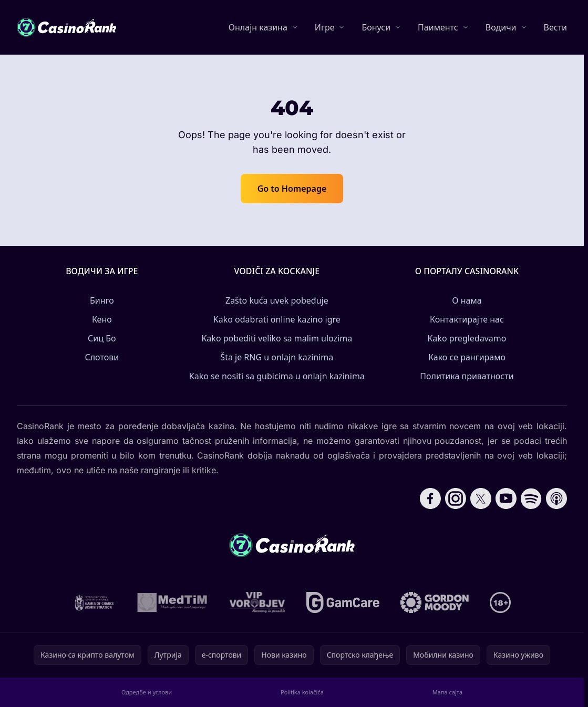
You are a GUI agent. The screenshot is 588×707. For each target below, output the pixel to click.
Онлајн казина (258, 27)
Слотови (102, 357)
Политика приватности (467, 376)
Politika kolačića (302, 692)
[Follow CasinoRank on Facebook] (430, 498)
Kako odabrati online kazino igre (277, 319)
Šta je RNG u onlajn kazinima (277, 357)
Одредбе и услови (147, 692)
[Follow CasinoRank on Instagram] (456, 498)
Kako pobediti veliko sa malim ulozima (277, 338)
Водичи (501, 27)
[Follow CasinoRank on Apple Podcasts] (556, 498)
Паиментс (438, 27)
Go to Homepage (292, 189)
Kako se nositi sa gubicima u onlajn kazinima (277, 376)
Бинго (102, 300)
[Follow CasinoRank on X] (481, 498)
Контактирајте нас (467, 319)
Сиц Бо (102, 338)
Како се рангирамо (467, 357)
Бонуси (376, 27)
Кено (102, 319)
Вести (555, 27)
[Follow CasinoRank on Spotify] (531, 498)
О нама (467, 300)
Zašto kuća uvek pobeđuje (277, 300)
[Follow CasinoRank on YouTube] (506, 498)
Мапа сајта (447, 692)
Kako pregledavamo (467, 338)
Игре (325, 27)
